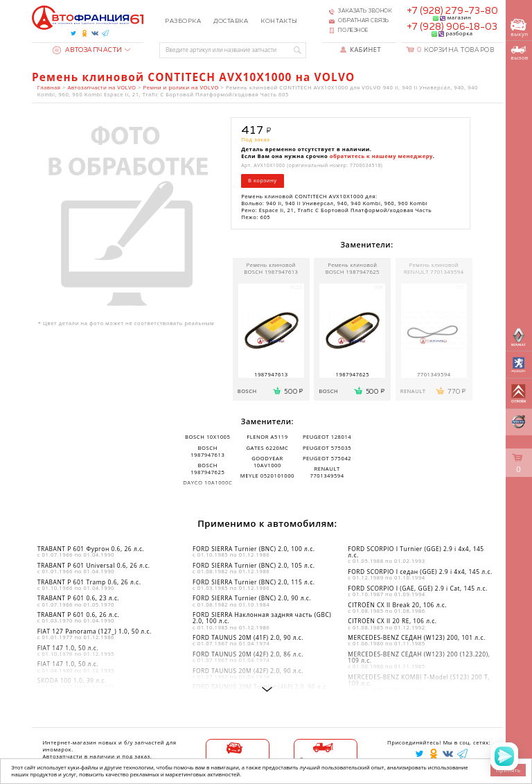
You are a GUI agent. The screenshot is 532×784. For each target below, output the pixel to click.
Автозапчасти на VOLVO (101, 87)
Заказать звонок (365, 11)
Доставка (231, 21)
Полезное (353, 31)
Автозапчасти (88, 50)
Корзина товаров (455, 50)
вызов (519, 53)
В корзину (263, 180)
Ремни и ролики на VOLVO (181, 87)
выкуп (519, 28)
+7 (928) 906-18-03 (452, 27)
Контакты (279, 21)
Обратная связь (364, 21)
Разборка (183, 21)
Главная (49, 87)
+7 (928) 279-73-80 (452, 11)
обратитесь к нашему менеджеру (381, 156)
